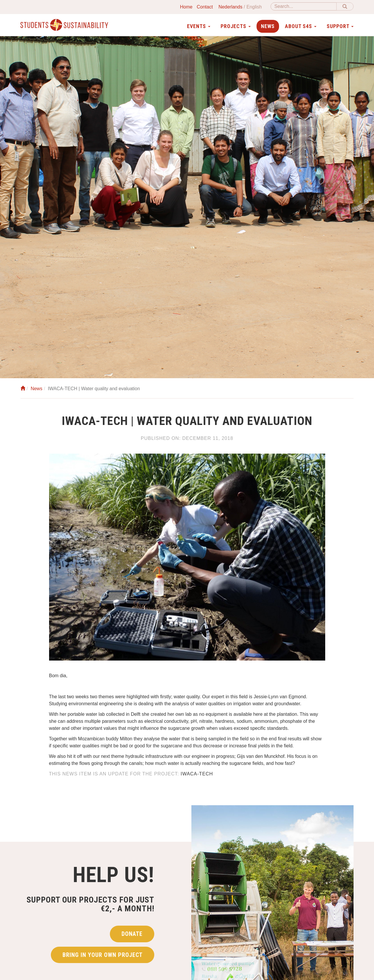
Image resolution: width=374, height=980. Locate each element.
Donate (132, 934)
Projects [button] (236, 26)
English (254, 7)
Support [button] (340, 26)
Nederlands (231, 7)
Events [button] (199, 26)
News (268, 26)
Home (186, 7)
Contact (205, 7)
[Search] (304, 6)
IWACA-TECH (197, 774)
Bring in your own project (103, 955)
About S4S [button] (301, 26)
